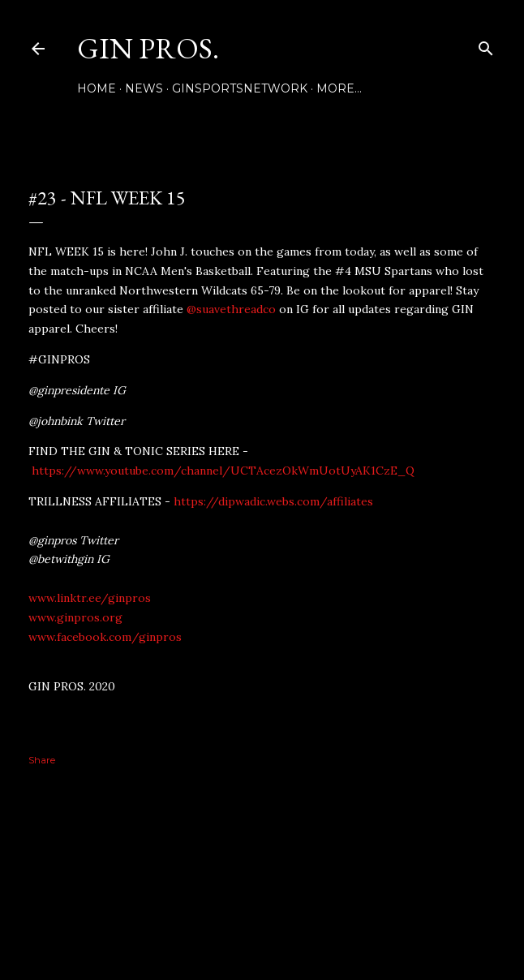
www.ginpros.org (75, 617)
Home (97, 88)
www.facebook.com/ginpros (105, 637)
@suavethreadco (231, 309)
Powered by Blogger (262, 903)
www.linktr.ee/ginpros (90, 598)
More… (339, 88)
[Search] (486, 45)
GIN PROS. (148, 48)
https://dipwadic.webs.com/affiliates (273, 501)
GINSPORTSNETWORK (240, 88)
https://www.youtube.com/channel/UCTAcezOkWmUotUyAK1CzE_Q (223, 471)
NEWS (144, 88)
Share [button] (42, 760)
